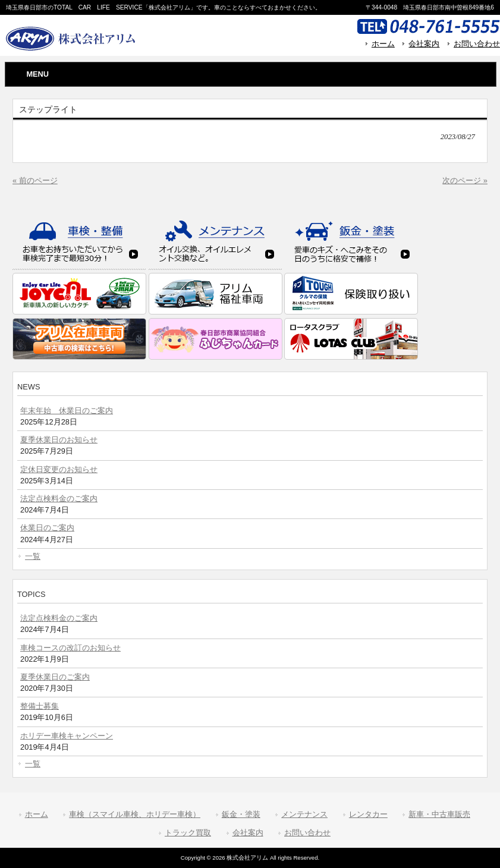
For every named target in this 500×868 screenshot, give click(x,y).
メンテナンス (304, 814)
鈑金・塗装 (241, 814)
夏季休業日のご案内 (55, 677)
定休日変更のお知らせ (59, 469)
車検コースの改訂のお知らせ (70, 648)
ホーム (383, 44)
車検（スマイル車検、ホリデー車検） (135, 814)
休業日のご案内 (47, 528)
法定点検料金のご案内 (59, 499)
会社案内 (424, 44)
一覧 (33, 556)
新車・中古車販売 (439, 814)
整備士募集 (40, 706)
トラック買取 (188, 833)
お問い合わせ (477, 44)
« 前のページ (35, 180)
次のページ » (465, 180)
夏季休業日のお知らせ (59, 440)
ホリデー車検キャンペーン (67, 736)
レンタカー (368, 814)
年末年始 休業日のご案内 (67, 411)
